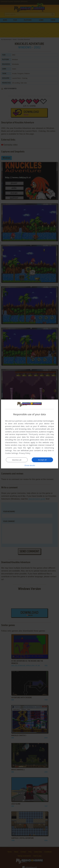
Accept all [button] (42, 460)
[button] (30, 465)
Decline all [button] (17, 460)
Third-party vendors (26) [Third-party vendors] (39, 434)
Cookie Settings (12, 453)
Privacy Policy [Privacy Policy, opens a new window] (25, 453)
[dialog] (29, 434)
